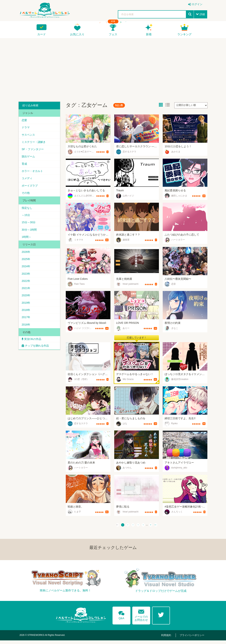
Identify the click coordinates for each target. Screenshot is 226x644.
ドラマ (26, 128)
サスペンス (29, 136)
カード (42, 34)
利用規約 (170, 639)
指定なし (28, 213)
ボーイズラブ (30, 190)
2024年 (27, 274)
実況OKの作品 (33, 351)
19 (162, 526)
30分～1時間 (30, 236)
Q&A (120, 618)
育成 (25, 167)
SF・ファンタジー (33, 151)
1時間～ (27, 244)
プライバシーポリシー (193, 639)
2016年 (27, 336)
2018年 (27, 321)
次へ (171, 526)
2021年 (27, 298)
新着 (149, 34)
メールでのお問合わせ (141, 618)
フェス (113, 34)
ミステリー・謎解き (34, 143)
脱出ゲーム (29, 159)
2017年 (27, 328)
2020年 (27, 305)
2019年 (27, 313)
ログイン (197, 4)
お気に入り (77, 34)
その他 (26, 197)
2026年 (27, 259)
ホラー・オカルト (33, 174)
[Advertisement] (113, 69)
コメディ (28, 182)
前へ (102, 526)
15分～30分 (29, 228)
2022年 (27, 290)
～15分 (27, 221)
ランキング (184, 34)
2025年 (27, 267)
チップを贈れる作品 (38, 358)
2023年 (27, 282)
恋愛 (25, 120)
